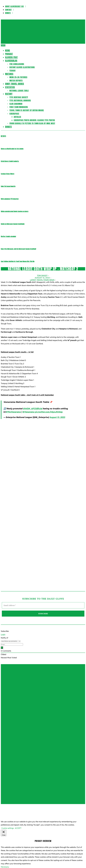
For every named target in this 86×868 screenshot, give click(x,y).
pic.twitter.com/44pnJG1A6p (49, 412)
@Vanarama (28, 412)
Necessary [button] (5, 818)
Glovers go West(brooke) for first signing (12, 149)
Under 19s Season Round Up (8, 186)
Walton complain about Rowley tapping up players (15, 211)
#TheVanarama (13, 412)
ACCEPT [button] (18, 779)
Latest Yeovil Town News (42, 280)
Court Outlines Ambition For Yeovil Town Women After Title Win (18, 261)
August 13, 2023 (57, 417)
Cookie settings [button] (8, 779)
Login (3, 634)
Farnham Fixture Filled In (8, 174)
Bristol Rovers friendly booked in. (10, 161)
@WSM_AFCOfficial (33, 409)
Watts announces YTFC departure (10, 199)
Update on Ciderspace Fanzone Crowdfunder (13, 224)
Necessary (8, 821)
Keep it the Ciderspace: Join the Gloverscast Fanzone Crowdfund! (18, 249)
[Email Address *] (43, 605)
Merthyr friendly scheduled (8, 236)
